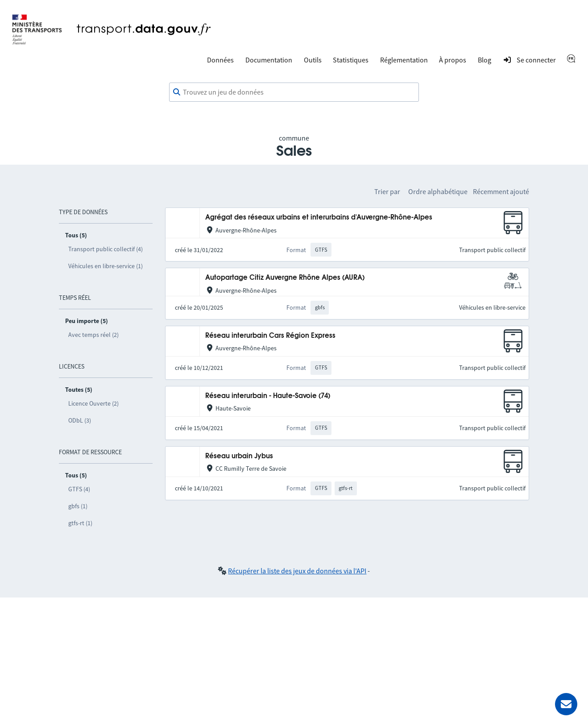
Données (220, 60)
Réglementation (404, 60)
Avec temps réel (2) (93, 335)
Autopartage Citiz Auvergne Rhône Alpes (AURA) (285, 278)
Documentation (269, 60)
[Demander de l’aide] (566, 704)
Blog (484, 60)
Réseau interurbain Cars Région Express (270, 336)
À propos (453, 60)
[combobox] (294, 92)
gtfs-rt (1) (80, 523)
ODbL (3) (80, 420)
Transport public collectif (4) (106, 249)
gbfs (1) (78, 506)
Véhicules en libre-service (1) (106, 266)
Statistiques (351, 60)
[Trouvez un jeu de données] (294, 92)
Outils (313, 60)
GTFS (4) (79, 489)
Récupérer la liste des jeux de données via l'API (297, 571)
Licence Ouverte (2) (93, 403)
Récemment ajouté (501, 191)
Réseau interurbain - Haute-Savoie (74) (268, 396)
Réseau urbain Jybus (239, 456)
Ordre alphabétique (438, 191)
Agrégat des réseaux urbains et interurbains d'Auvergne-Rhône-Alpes (319, 218)
